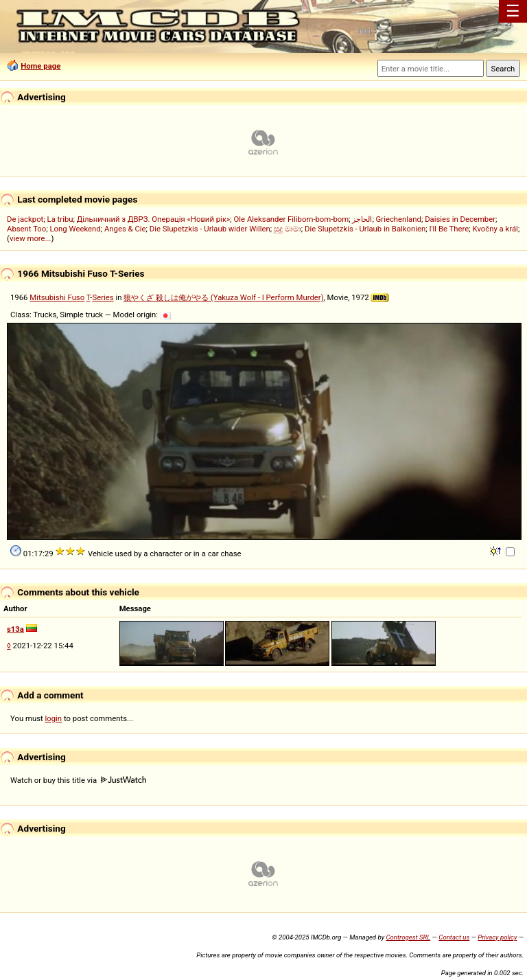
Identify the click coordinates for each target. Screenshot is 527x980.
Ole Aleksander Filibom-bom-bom (292, 219)
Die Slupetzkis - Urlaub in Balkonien (365, 229)
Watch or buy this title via (78, 780)
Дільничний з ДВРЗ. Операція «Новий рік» (154, 219)
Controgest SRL (408, 937)
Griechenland (399, 219)
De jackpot (25, 219)
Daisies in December (460, 219)
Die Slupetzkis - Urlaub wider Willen (210, 229)
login (54, 718)
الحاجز (362, 219)
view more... (31, 238)
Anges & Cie (125, 229)
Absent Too (26, 229)
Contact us (454, 937)
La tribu (60, 219)
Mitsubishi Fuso (57, 297)
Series (103, 297)
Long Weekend (75, 229)
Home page (40, 66)
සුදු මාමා (288, 229)
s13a (15, 629)
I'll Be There (449, 229)
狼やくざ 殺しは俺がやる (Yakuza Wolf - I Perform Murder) (223, 297)
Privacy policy (497, 937)
